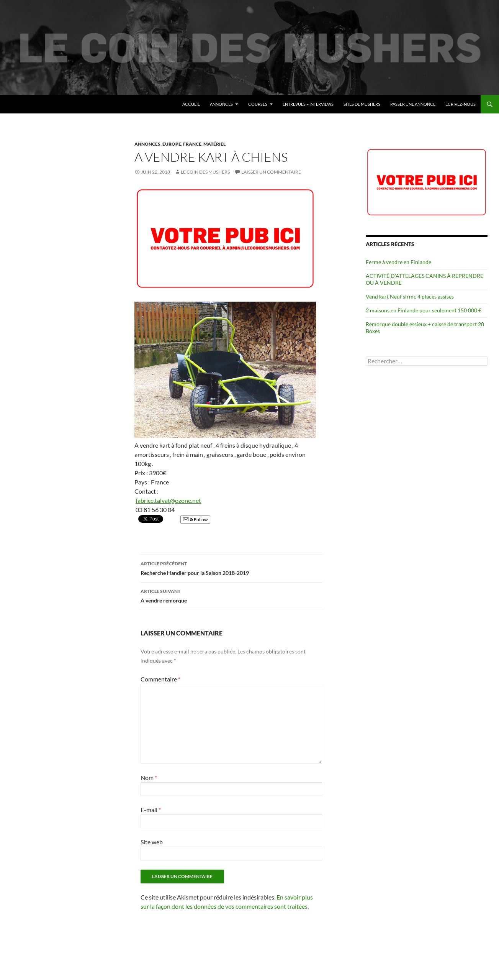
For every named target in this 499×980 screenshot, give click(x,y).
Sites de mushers (362, 104)
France (192, 144)
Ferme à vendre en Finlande (398, 262)
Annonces (221, 104)
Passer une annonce (413, 104)
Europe (172, 144)
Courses (258, 104)
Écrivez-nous (461, 104)
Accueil (191, 104)
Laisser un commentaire (271, 172)
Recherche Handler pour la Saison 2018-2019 (231, 568)
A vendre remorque (231, 595)
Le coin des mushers (42, 104)
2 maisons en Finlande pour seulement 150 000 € (424, 310)
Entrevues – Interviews (308, 104)
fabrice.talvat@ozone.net (168, 500)
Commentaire (160, 679)
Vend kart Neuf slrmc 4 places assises (410, 296)
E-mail (151, 810)
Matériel (214, 144)
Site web (152, 842)
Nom (149, 777)
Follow (195, 520)
